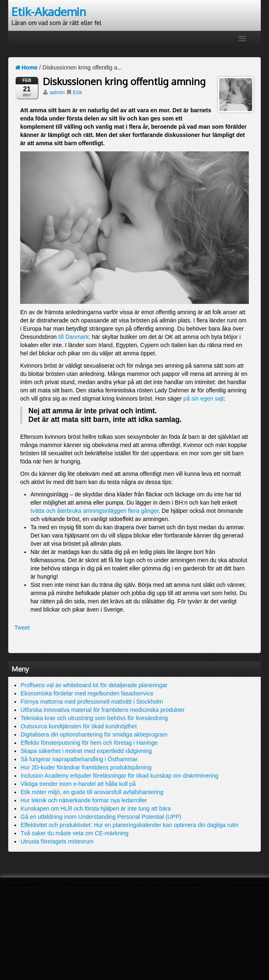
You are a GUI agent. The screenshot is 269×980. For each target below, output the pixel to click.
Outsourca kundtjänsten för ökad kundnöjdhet (79, 726)
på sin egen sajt (204, 398)
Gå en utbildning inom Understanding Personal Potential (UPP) (101, 817)
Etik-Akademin (49, 12)
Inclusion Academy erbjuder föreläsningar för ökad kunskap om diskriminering (119, 776)
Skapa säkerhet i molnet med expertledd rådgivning (86, 751)
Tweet (22, 628)
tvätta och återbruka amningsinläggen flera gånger (94, 511)
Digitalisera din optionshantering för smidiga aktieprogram (94, 734)
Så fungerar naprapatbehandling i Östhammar (79, 759)
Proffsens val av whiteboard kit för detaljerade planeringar (94, 685)
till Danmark (74, 337)
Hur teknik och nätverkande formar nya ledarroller (84, 800)
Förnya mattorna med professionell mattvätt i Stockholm (92, 702)
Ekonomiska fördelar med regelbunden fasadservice (87, 693)
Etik (78, 92)
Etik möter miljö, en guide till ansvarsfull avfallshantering (92, 792)
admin (57, 92)
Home (26, 67)
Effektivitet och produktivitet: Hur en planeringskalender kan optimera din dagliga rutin (130, 825)
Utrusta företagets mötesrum (57, 841)
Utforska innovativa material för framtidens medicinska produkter (103, 710)
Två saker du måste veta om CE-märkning (74, 833)
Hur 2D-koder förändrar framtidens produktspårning (86, 767)
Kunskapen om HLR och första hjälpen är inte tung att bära (96, 809)
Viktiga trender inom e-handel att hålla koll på (78, 784)
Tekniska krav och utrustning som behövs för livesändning (94, 718)
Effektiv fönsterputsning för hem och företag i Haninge (89, 743)
